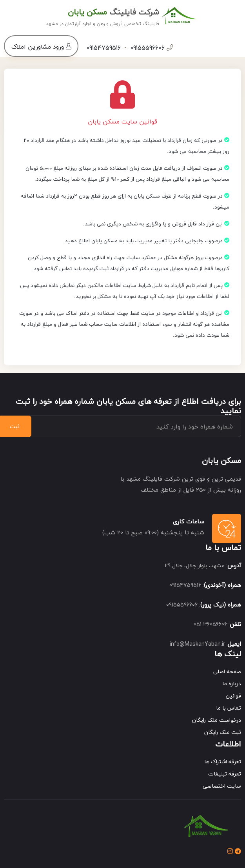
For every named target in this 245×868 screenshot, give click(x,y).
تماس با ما (229, 708)
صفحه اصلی (227, 671)
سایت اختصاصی (222, 786)
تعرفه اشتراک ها (223, 762)
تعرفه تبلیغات (225, 774)
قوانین (233, 696)
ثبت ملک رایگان (223, 732)
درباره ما (232, 684)
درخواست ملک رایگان (217, 720)
